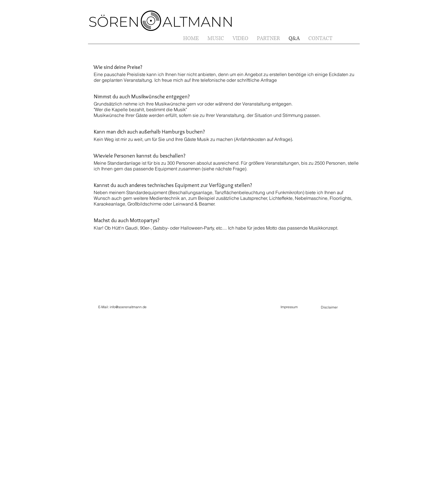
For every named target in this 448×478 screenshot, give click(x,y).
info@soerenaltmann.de (128, 307)
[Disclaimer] (329, 307)
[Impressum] (289, 307)
